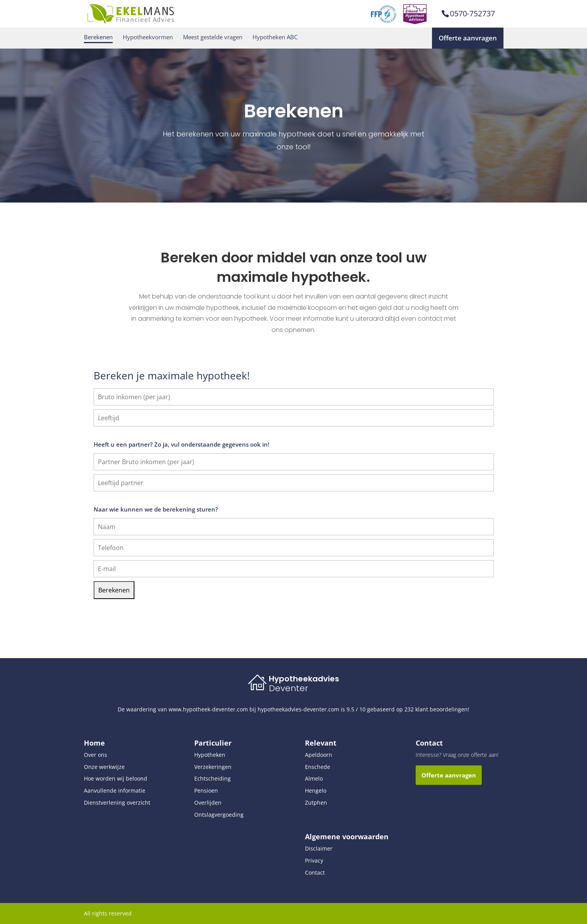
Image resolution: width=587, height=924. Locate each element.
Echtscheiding (213, 778)
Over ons (96, 755)
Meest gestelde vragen (213, 37)
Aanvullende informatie (115, 790)
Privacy (314, 860)
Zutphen (316, 803)
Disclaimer (319, 848)
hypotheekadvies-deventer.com (298, 709)
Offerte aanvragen (468, 38)
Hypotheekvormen (148, 37)
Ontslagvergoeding (219, 815)
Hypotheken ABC (275, 37)
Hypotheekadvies (304, 679)
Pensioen (206, 790)
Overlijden (208, 803)
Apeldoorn (319, 755)
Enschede (318, 767)
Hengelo (316, 790)
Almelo (314, 778)
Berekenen (98, 37)
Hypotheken (210, 755)
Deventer (288, 688)
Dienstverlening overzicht (117, 803)
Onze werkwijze (104, 767)
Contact (315, 872)
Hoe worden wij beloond (116, 778)
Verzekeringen (213, 767)
